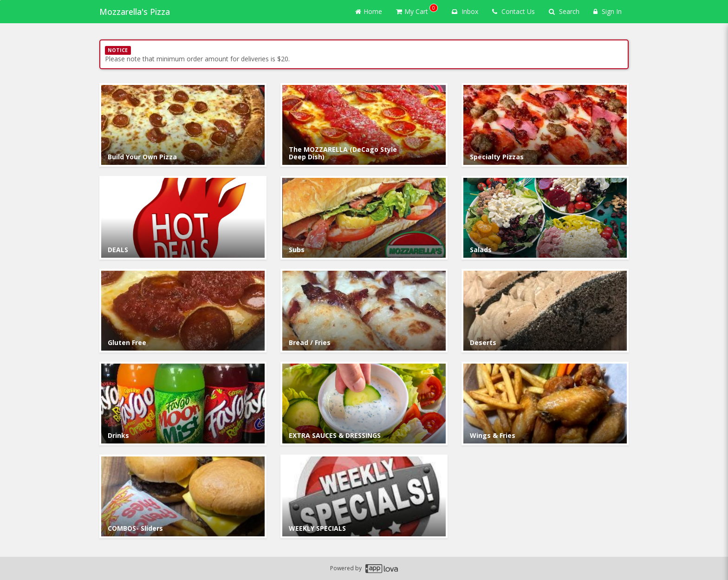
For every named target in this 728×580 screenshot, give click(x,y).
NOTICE (118, 50)
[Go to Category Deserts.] (545, 311)
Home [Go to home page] (369, 11)
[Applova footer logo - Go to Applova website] (382, 569)
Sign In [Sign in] (608, 11)
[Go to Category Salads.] (545, 218)
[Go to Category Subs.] (364, 218)
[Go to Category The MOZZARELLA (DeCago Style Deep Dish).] (364, 125)
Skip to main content (0, 0)
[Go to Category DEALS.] (183, 218)
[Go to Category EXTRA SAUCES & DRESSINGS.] (364, 404)
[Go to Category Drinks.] (183, 404)
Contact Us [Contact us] (513, 11)
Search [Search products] (564, 11)
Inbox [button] (465, 11)
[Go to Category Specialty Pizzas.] (545, 125)
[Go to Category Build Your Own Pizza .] (183, 125)
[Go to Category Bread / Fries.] (364, 311)
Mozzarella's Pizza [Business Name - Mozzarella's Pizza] (135, 12)
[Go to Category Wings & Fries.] (545, 404)
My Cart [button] (417, 10)
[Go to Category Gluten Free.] (183, 311)
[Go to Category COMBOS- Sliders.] (183, 496)
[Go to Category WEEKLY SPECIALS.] (364, 496)
